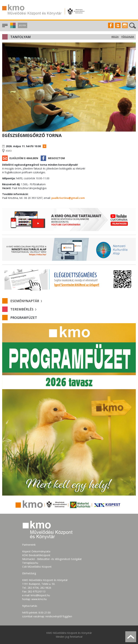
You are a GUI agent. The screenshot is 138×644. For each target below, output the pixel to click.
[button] (12, 27)
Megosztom (56, 158)
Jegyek (23, 25)
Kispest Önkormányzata (36, 551)
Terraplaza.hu (30, 563)
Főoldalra (128, 37)
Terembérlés (23, 309)
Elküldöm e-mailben (24, 158)
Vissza (115, 37)
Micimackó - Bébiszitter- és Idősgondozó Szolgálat (52, 559)
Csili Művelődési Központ (37, 567)
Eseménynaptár (26, 301)
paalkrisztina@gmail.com (68, 198)
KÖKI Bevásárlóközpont (36, 555)
